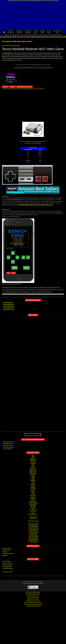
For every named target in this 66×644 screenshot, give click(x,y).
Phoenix (33, 494)
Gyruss (33, 482)
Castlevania (33, 462)
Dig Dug (33, 468)
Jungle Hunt (33, 485)
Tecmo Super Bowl (33, 510)
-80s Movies (5, 552)
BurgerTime (33, 461)
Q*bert (33, 500)
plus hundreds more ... (33, 514)
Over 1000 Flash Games (34, 541)
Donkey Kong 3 (33, 472)
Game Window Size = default (24, 87)
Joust (33, 483)
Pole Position (33, 496)
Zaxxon (33, 513)
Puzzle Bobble (33, 499)
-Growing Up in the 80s (7, 572)
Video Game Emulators (8, 447)
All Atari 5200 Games (34, 531)
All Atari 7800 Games (34, 532)
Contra (33, 465)
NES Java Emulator (33, 538)
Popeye (33, 497)
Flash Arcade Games (34, 539)
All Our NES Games (34, 525)
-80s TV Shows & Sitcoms (8, 554)
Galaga (33, 477)
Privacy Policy (25, 583)
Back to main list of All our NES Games (11, 46)
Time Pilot (33, 511)
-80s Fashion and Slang (8, 568)
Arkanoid (33, 458)
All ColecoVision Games (33, 528)
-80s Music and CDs (7, 548)
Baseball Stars (33, 459)
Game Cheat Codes (7, 445)
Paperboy (33, 492)
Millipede (33, 487)
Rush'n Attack (33, 502)
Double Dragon (33, 473)
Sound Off (12, 87)
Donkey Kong (33, 469)
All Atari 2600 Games (34, 530)
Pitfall (33, 493)
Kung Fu (33, 486)
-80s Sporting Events (7, 567)
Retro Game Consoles (8, 442)
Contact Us (41, 583)
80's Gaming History (8, 444)
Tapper (33, 509)
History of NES (33, 542)
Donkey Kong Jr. (33, 470)
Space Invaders (33, 504)
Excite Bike (33, 475)
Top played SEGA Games (9, 308)
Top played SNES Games (9, 304)
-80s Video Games (6, 550)
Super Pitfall (33, 507)
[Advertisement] (33, 16)
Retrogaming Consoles (34, 524)
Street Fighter (33, 506)
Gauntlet (33, 479)
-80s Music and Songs (7, 563)
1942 (33, 455)
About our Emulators (33, 537)
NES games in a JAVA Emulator (33, 143)
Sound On (5, 87)
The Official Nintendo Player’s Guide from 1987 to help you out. (35, 205)
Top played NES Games (8, 303)
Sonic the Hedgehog (33, 503)
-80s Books (5, 555)
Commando (33, 463)
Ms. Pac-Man (33, 489)
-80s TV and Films (6, 561)
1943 (33, 456)
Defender (33, 466)
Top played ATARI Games (9, 306)
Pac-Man (33, 490)
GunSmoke (33, 480)
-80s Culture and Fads (7, 565)
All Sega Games (34, 534)
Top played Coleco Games (9, 309)
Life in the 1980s (7, 449)
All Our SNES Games (33, 527)
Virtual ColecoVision (34, 535)
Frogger (33, 476)
